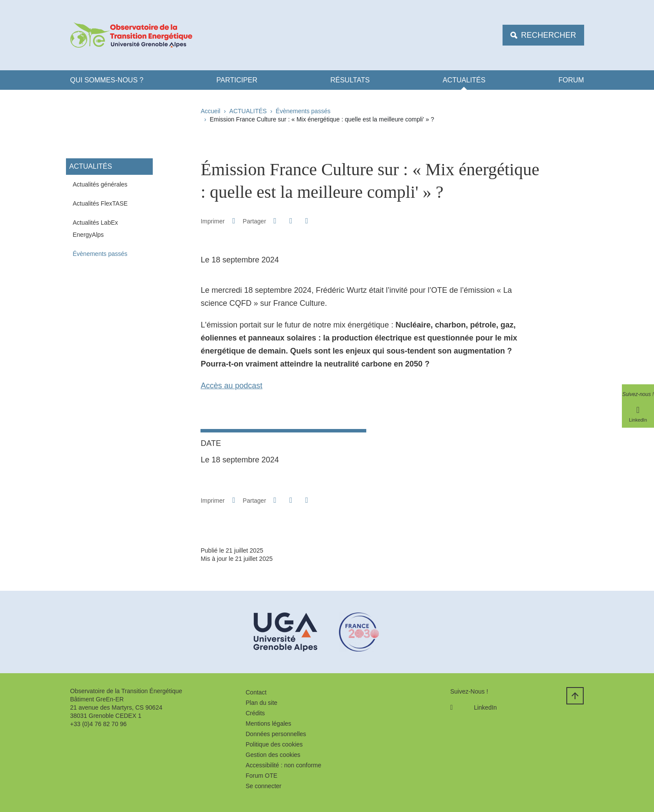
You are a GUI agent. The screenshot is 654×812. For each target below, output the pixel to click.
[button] (275, 221)
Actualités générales (100, 184)
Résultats (350, 80)
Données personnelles (276, 734)
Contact (256, 692)
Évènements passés (303, 111)
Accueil (211, 111)
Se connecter (264, 786)
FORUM (571, 80)
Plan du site (261, 703)
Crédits (255, 713)
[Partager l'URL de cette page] (307, 221)
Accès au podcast (231, 386)
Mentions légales (268, 724)
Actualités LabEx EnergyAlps (95, 229)
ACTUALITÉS (464, 80)
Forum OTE (261, 776)
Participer (237, 80)
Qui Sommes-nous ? (107, 80)
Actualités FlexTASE (100, 203)
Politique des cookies (274, 744)
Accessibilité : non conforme (283, 765)
